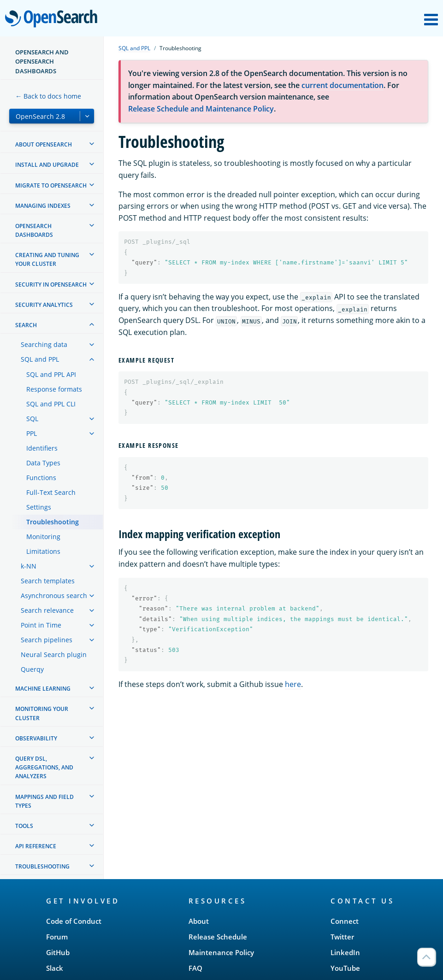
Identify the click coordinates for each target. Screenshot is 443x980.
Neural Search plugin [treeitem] (54, 654)
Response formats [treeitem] (54, 389)
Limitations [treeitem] (43, 551)
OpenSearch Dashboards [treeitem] (34, 230)
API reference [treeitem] (36, 846)
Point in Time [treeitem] (41, 625)
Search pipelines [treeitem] (47, 640)
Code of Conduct (74, 921)
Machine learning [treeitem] (43, 689)
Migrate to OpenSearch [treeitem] (51, 185)
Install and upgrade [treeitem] (47, 165)
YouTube (345, 968)
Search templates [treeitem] (48, 581)
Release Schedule (218, 937)
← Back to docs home (48, 96)
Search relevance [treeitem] (47, 610)
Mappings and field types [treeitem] (44, 801)
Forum (57, 937)
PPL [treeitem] (32, 433)
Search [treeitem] (26, 325)
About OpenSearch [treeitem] (44, 144)
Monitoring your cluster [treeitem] (42, 713)
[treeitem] (92, 144)
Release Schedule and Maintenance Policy (201, 109)
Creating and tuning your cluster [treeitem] (47, 259)
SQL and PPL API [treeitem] (51, 374)
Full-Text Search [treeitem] (51, 492)
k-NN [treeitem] (29, 566)
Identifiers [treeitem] (42, 448)
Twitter (342, 937)
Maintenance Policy (221, 952)
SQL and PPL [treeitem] (40, 359)
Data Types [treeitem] (43, 463)
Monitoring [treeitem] (43, 537)
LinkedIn (345, 952)
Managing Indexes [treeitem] (43, 206)
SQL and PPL (134, 48)
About (199, 921)
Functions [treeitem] (41, 478)
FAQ (195, 968)
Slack (55, 968)
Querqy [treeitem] (32, 669)
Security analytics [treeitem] (44, 305)
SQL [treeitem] (32, 419)
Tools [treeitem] (24, 826)
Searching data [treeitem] (44, 344)
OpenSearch (54, 19)
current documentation (343, 85)
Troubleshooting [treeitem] (53, 522)
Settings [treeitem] (39, 507)
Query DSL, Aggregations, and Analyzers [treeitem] (44, 767)
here (293, 684)
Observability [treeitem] (36, 738)
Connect (345, 921)
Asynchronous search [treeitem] (54, 596)
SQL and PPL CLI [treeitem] (51, 404)
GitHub (58, 952)
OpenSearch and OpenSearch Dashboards (42, 62)
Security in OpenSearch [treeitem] (51, 285)
